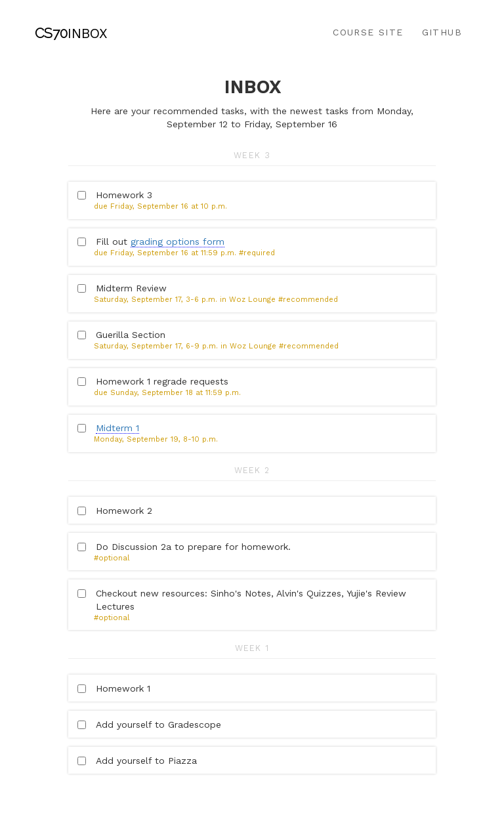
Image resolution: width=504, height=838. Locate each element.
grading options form (178, 241)
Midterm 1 (117, 428)
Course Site (368, 32)
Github (442, 32)
